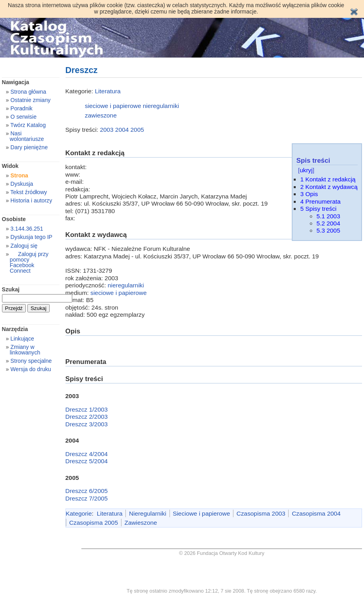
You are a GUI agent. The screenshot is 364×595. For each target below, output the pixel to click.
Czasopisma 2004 (316, 513)
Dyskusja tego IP (31, 237)
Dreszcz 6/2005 (87, 491)
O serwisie (23, 117)
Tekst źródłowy (29, 192)
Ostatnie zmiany (30, 100)
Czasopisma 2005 (93, 523)
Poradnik (21, 108)
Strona (19, 175)
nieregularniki (161, 106)
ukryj (306, 170)
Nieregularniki (148, 513)
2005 (137, 130)
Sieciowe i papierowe (201, 513)
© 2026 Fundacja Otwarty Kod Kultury (222, 553)
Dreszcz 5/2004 (87, 461)
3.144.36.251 (27, 229)
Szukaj (11, 289)
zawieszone (101, 115)
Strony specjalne (31, 361)
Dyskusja (22, 184)
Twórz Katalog (28, 125)
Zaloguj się (24, 246)
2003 (107, 130)
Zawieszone (141, 523)
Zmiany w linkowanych (25, 350)
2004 (122, 130)
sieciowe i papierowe (113, 106)
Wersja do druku (31, 369)
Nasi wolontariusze (27, 136)
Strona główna (28, 92)
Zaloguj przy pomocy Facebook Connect (29, 262)
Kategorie (79, 513)
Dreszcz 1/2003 (87, 409)
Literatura (108, 91)
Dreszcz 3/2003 (87, 424)
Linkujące (22, 339)
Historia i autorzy (31, 200)
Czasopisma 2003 (261, 513)
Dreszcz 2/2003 (87, 417)
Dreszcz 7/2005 (87, 498)
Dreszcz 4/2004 (87, 454)
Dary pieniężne (29, 147)
